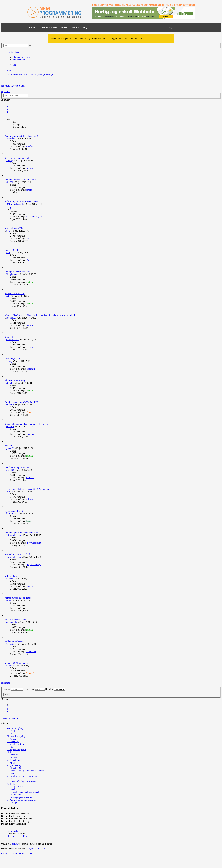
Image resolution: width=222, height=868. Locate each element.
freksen (29, 347)
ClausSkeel (11, 644)
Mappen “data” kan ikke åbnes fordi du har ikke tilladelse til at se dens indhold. (41, 315)
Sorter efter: (35, 689)
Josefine (10, 139)
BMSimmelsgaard (15, 204)
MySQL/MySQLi (14, 86)
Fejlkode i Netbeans (14, 641)
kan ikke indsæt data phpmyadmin (20, 180)
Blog (85, 27)
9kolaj (9, 361)
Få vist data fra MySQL (15, 380)
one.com (9, 446)
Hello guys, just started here (17, 272)
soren (9, 600)
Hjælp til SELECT (13, 250)
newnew (10, 579)
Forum (76, 27)
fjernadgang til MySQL (15, 511)
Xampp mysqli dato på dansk (18, 598)
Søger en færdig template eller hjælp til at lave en (27, 424)
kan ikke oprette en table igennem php (22, 533)
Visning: (13, 689)
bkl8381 (10, 513)
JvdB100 (10, 470)
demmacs (11, 666)
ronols (29, 190)
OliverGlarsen (13, 339)
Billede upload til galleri (16, 620)
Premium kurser (49, 27)
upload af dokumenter (15, 293)
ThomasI (30, 412)
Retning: (55, 689)
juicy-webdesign (14, 535)
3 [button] (7, 110)
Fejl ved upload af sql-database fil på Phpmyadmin (28, 489)
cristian (29, 282)
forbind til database (13, 576)
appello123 (11, 318)
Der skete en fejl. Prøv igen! (17, 467)
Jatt (8, 296)
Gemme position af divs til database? (21, 136)
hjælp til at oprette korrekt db (18, 554)
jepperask (30, 325)
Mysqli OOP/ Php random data (19, 663)
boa (8, 231)
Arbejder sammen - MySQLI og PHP (21, 402)
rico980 (10, 182)
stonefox (10, 383)
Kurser (33, 27)
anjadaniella (12, 622)
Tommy (10, 160)
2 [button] (7, 107)
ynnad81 (10, 448)
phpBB (15, 844)
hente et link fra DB (14, 228)
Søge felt (9, 337)
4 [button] (7, 112)
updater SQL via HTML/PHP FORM (21, 201)
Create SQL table (12, 359)
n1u (8, 253)
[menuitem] (21, 57)
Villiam (10, 492)
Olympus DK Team (36, 849)
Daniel (29, 521)
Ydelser (65, 27)
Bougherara (12, 274)
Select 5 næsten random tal (17, 158)
